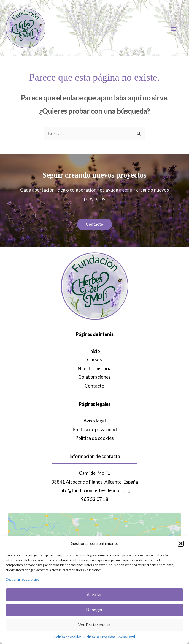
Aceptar (94, 594)
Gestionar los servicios (22, 579)
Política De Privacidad (100, 637)
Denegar (94, 610)
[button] (181, 544)
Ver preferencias (94, 625)
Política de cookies (68, 637)
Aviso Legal (127, 637)
